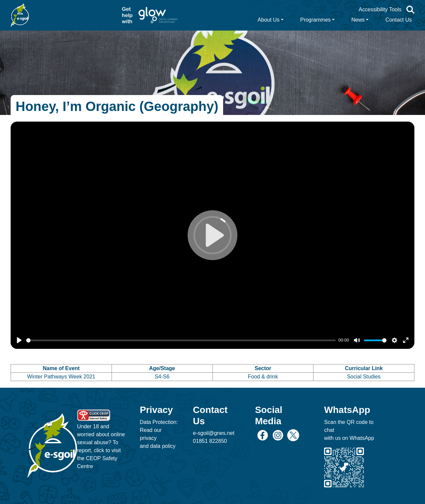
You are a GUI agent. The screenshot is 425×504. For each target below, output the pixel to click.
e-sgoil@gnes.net (214, 433)
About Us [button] (269, 20)
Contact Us (399, 20)
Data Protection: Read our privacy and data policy (159, 434)
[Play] (19, 340)
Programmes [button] (315, 20)
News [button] (358, 20)
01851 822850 (210, 441)
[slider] (181, 340)
